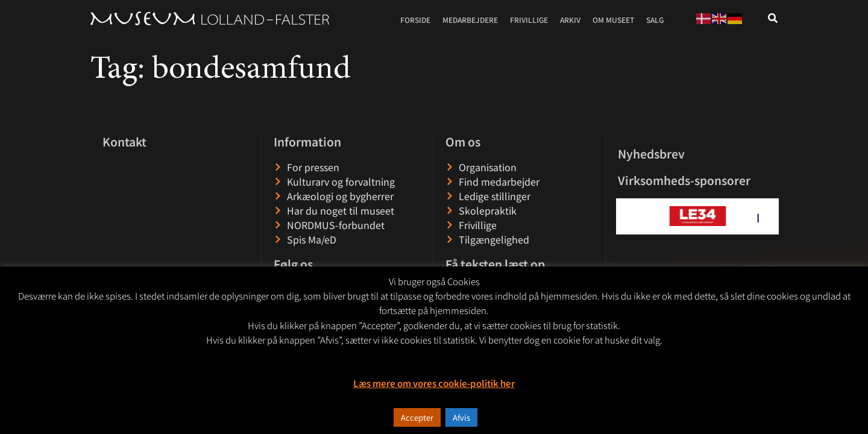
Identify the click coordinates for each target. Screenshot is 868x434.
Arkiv (570, 20)
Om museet (613, 20)
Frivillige (529, 20)
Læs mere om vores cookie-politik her (434, 383)
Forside (415, 20)
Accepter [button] (417, 417)
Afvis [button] (461, 417)
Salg (655, 20)
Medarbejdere (470, 20)
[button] (626, 216)
